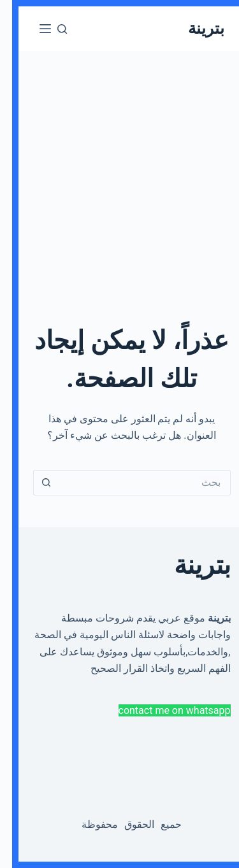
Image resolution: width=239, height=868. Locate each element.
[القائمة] (33, 29)
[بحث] (50, 29)
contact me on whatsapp (163, 710)
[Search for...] (133, 483)
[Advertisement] (119, 170)
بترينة (194, 28)
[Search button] (34, 483)
